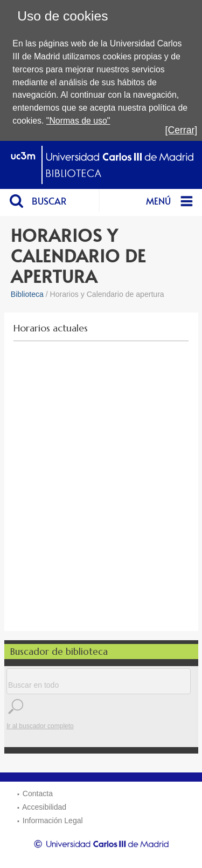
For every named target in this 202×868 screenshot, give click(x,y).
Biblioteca (27, 294)
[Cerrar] (182, 130)
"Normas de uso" (78, 121)
